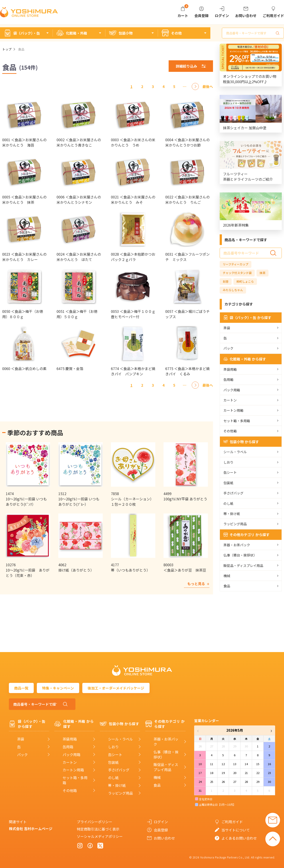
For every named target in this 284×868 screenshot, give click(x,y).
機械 (227, 576)
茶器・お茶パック (237, 545)
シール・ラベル (235, 452)
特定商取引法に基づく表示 (98, 829)
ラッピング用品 (235, 524)
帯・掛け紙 (232, 514)
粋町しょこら (245, 281)
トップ (7, 49)
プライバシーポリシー (95, 822)
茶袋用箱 (230, 369)
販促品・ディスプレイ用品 (243, 565)
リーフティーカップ (236, 264)
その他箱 (230, 431)
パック (228, 348)
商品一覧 (21, 688)
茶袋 (227, 328)
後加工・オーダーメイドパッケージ (116, 688)
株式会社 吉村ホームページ (31, 829)
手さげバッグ (233, 493)
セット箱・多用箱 (237, 421)
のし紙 (228, 503)
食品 (227, 586)
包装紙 (228, 483)
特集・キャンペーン (58, 688)
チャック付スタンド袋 (237, 273)
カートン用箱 (233, 410)
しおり (228, 462)
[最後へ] (208, 86)
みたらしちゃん (233, 290)
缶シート (230, 472)
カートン (230, 400)
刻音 (226, 281)
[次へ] (195, 86)
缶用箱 (228, 379)
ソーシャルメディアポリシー (100, 836)
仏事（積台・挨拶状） (240, 555)
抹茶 (262, 273)
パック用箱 (232, 390)
